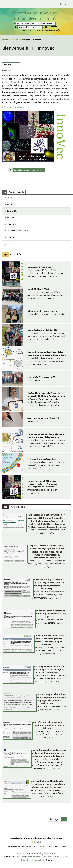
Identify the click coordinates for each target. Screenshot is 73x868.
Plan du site (23, 853)
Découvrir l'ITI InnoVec (13, 107)
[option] (36, 272)
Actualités (15, 39)
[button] (64, 819)
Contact (38, 842)
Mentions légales (39, 853)
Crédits (52, 853)
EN (65, 4)
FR (60, 4)
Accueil (5, 39)
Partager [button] (55, 819)
